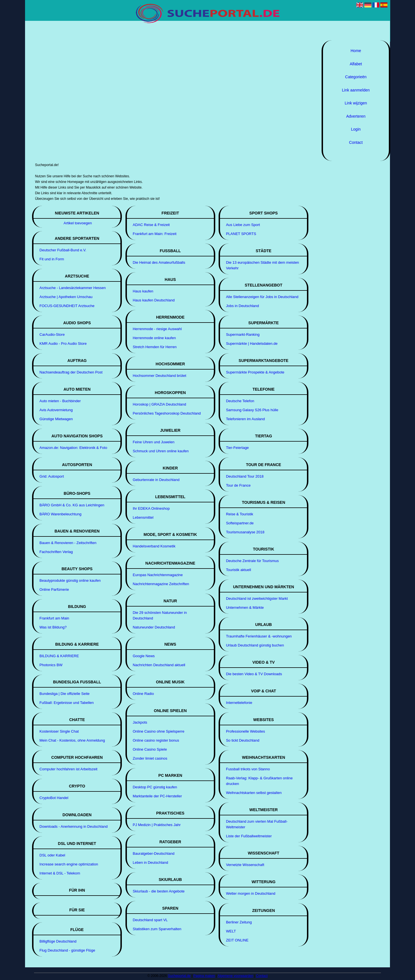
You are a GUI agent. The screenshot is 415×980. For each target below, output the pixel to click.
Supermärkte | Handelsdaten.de (252, 344)
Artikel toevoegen (78, 223)
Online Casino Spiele (150, 749)
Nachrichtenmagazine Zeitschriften (161, 584)
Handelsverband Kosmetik (154, 546)
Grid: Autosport (52, 476)
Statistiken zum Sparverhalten (157, 929)
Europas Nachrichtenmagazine (158, 575)
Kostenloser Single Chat (59, 731)
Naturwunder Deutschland (154, 627)
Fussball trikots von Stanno (248, 769)
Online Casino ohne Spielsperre (159, 731)
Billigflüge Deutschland (58, 941)
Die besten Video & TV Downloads (254, 674)
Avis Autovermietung (56, 410)
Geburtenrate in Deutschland (156, 480)
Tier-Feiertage (237, 448)
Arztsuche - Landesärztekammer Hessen (73, 288)
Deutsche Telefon (240, 401)
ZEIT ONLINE (237, 940)
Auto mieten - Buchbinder (60, 401)
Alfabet (356, 64)
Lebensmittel (143, 517)
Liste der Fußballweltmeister (249, 836)
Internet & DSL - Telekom (60, 873)
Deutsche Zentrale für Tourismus (252, 561)
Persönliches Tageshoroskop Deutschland (167, 413)
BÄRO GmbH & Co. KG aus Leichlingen (72, 505)
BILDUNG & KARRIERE (59, 656)
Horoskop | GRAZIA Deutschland (160, 404)
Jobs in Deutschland (242, 306)
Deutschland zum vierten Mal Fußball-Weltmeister (257, 824)
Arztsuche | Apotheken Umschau (66, 297)
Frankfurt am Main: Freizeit (155, 234)
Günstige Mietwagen (56, 419)
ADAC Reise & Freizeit (151, 225)
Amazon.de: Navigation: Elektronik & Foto (73, 448)
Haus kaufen (143, 291)
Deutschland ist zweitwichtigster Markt (257, 598)
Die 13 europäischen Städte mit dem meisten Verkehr (262, 265)
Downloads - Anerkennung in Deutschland (73, 826)
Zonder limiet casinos (150, 758)
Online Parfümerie (54, 589)
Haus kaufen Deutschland (154, 300)
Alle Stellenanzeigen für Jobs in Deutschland (262, 297)
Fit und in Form (52, 259)
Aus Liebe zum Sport (243, 225)
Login (356, 129)
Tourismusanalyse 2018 (245, 532)
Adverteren (356, 116)
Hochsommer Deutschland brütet (160, 376)
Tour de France (238, 485)
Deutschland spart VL (150, 920)
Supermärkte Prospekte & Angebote (255, 372)
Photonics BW (51, 665)
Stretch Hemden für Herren (155, 347)
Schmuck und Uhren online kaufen (161, 451)
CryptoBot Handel (54, 798)
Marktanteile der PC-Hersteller (157, 796)
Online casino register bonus (156, 740)
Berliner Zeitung (239, 922)
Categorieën (356, 77)
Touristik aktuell (238, 570)
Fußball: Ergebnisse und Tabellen (67, 703)
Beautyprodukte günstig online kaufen (70, 580)
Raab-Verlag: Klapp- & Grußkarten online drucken (259, 781)
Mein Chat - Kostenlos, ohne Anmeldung (72, 740)
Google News (144, 656)
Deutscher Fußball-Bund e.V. (63, 250)
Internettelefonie (239, 703)
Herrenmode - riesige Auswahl (157, 329)
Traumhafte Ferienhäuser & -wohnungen (259, 636)
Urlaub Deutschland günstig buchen (255, 645)
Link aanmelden (356, 90)
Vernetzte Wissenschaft (245, 865)
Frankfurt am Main (54, 618)
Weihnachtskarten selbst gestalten (254, 793)
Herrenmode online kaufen (154, 338)
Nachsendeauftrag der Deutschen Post (71, 372)
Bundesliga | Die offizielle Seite (64, 694)
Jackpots (140, 722)
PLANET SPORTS (241, 234)
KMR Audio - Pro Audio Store (63, 344)
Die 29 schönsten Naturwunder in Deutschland (160, 615)
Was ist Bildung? (53, 627)
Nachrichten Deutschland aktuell (159, 665)
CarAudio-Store (52, 335)
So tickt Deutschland (243, 740)
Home (356, 51)
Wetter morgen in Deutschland (251, 893)
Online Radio (143, 694)
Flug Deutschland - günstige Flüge (67, 950)
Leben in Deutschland (151, 862)
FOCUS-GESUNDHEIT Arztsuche (67, 306)
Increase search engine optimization (69, 864)
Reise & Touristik (240, 514)
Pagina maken (204, 976)
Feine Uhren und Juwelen (154, 442)
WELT (231, 931)
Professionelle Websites (245, 731)
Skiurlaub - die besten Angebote (159, 891)
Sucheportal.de (179, 976)
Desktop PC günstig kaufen (155, 787)
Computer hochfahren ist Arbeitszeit (68, 769)
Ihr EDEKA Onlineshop (151, 508)
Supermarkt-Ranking (243, 335)
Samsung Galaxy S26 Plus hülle (252, 410)
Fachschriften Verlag (56, 552)
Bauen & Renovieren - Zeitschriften (68, 543)
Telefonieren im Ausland (245, 419)
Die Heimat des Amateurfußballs (159, 262)
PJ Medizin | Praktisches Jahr (157, 825)
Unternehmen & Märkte (245, 608)
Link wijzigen (356, 103)
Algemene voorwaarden (235, 976)
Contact (356, 142)
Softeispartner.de (240, 523)
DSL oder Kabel (52, 855)
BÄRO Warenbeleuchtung (60, 514)
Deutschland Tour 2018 (245, 476)
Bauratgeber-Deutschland (154, 853)
